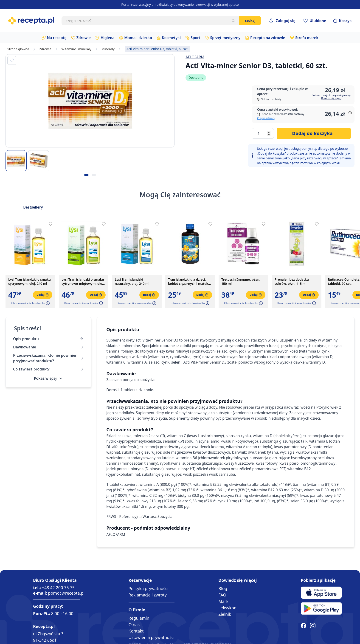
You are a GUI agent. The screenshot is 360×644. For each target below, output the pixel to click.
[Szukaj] (233, 21)
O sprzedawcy (266, 118)
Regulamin (139, 618)
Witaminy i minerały (76, 49)
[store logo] (31, 21)
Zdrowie (84, 38)
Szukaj (250, 21)
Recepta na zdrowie (268, 38)
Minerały (108, 49)
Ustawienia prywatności (152, 637)
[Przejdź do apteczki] (315, 21)
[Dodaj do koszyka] (314, 133)
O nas (134, 624)
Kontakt (136, 631)
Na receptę (57, 38)
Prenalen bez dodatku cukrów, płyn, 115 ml (292, 282)
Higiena (107, 38)
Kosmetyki (171, 38)
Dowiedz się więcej (331, 98)
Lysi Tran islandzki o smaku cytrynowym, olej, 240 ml (30, 282)
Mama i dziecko (138, 38)
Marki (224, 601)
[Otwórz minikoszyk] (343, 21)
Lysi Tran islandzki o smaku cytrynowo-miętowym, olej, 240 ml (83, 282)
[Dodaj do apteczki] (12, 60)
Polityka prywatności (148, 588)
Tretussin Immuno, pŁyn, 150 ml (241, 282)
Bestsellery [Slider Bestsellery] (33, 207)
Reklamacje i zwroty (148, 595)
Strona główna (18, 49)
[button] (47, 303)
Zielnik (225, 614)
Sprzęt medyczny (225, 38)
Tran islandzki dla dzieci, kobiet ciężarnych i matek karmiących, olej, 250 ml (188, 282)
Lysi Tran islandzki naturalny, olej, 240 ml (132, 282)
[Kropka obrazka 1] (86, 175)
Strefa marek (307, 38)
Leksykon (227, 608)
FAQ (222, 595)
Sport (195, 38)
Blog (223, 588)
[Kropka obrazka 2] (94, 175)
